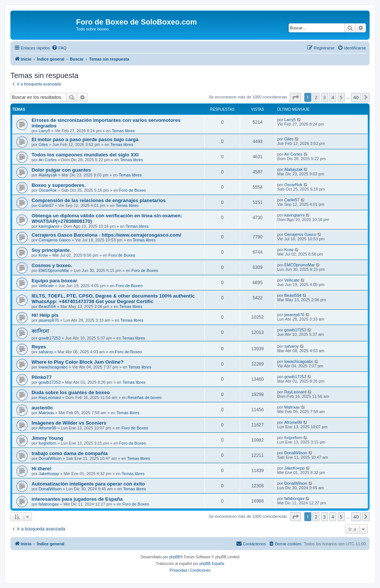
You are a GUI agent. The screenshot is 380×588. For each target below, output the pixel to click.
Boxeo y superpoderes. (59, 185)
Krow (43, 255)
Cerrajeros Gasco (55, 240)
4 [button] (333, 97)
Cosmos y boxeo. (52, 265)
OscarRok (48, 190)
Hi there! (42, 469)
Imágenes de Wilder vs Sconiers (69, 423)
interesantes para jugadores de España (77, 499)
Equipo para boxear (54, 281)
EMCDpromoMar (54, 270)
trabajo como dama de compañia (70, 453)
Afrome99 (47, 428)
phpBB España (212, 564)
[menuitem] (59, 48)
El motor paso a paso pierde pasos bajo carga (85, 139)
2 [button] (316, 97)
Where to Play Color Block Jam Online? (78, 362)
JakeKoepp (49, 474)
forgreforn (47, 443)
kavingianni (49, 226)
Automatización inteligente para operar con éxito (88, 484)
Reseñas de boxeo (145, 397)
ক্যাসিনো (40, 331)
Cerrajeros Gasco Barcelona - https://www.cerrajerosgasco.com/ (106, 235)
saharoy (46, 352)
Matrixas (46, 413)
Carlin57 (46, 205)
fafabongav (49, 504)
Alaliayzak (48, 175)
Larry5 (44, 131)
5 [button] (341, 97)
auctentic (42, 408)
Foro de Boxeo (132, 190)
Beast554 (47, 306)
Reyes (39, 347)
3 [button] (325, 97)
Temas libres (123, 131)
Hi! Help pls (45, 315)
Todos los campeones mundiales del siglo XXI (85, 155)
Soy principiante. (51, 250)
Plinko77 (42, 377)
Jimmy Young (47, 438)
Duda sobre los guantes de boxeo (71, 392)
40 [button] (356, 97)
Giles (43, 144)
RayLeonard (50, 397)
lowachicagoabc (53, 367)
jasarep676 (49, 320)
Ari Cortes (48, 160)
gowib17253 (50, 338)
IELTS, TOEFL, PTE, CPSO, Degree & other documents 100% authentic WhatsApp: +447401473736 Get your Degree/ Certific (113, 299)
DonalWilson (50, 458)
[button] (295, 97)
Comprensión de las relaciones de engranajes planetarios (99, 200)
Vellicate (46, 286)
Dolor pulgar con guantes (61, 170)
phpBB (175, 557)
